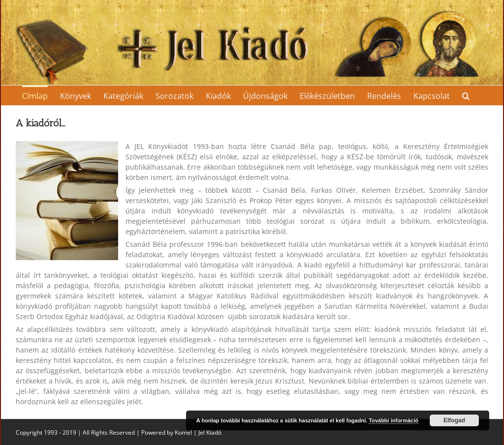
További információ (394, 420)
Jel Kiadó (210, 432)
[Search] (466, 95)
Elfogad (454, 420)
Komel (183, 432)
